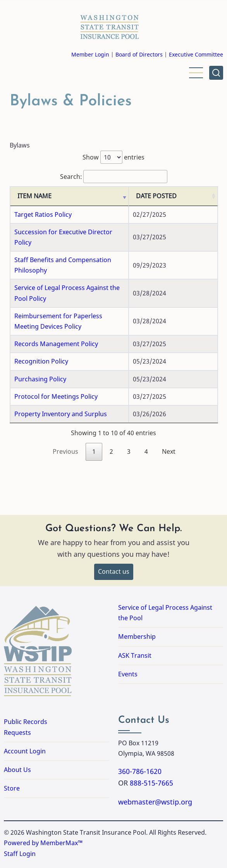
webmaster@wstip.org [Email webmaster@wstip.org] (155, 781)
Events (128, 653)
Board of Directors (139, 54)
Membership (137, 616)
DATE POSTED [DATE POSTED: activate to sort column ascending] (186, 201)
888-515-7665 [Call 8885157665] (151, 762)
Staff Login (20, 832)
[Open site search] (216, 73)
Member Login (90, 54)
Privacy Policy (26, 856)
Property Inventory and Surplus (61, 393)
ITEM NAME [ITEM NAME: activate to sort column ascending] (34, 207)
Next (169, 431)
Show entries (113, 157)
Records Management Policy (56, 323)
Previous (65, 431)
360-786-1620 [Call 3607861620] (140, 750)
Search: (114, 177)
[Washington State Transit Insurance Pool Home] (110, 25)
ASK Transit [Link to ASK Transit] (135, 634)
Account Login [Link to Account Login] (25, 730)
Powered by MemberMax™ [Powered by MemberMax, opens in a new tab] (43, 822)
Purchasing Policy (40, 358)
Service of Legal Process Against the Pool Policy (84, 277)
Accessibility (77, 856)
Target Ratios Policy (43, 225)
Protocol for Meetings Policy (56, 375)
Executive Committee (196, 54)
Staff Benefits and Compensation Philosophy (80, 260)
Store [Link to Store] (12, 767)
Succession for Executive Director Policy (73, 242)
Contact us (114, 551)
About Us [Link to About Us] (17, 749)
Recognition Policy (41, 340)
